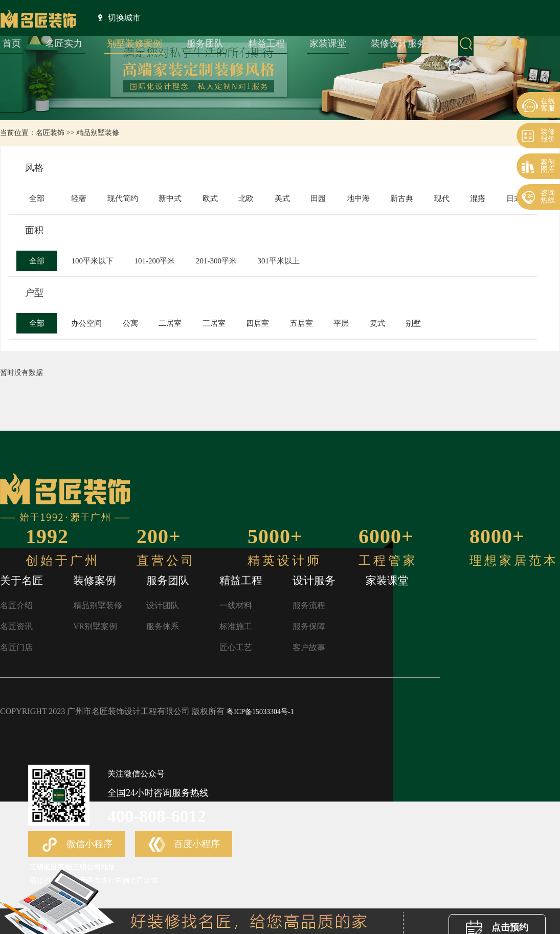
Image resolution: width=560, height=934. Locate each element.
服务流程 (309, 605)
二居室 (170, 323)
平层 (341, 323)
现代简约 (123, 198)
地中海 (358, 198)
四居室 (257, 323)
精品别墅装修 (98, 133)
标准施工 (236, 626)
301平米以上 (278, 261)
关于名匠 (21, 581)
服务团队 (205, 43)
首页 (12, 43)
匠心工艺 (236, 647)
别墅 (413, 323)
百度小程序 (184, 845)
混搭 (478, 198)
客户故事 (309, 647)
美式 (282, 198)
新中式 (170, 198)
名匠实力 (64, 43)
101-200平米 (154, 261)
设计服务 (314, 581)
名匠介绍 (16, 605)
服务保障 (309, 626)
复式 (377, 323)
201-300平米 (216, 261)
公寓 (130, 323)
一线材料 (236, 605)
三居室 (214, 323)
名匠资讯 (16, 626)
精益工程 (266, 43)
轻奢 (79, 198)
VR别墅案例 (95, 626)
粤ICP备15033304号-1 (260, 712)
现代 (442, 198)
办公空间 (86, 323)
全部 (37, 198)
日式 (514, 198)
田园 (318, 198)
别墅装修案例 (135, 43)
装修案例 (95, 581)
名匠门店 (16, 647)
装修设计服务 (398, 43)
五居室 (301, 323)
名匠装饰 (50, 133)
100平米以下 (92, 261)
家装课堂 (328, 43)
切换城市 (119, 17)
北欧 (246, 198)
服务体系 (163, 626)
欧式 (210, 198)
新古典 (402, 198)
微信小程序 (77, 845)
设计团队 (163, 605)
